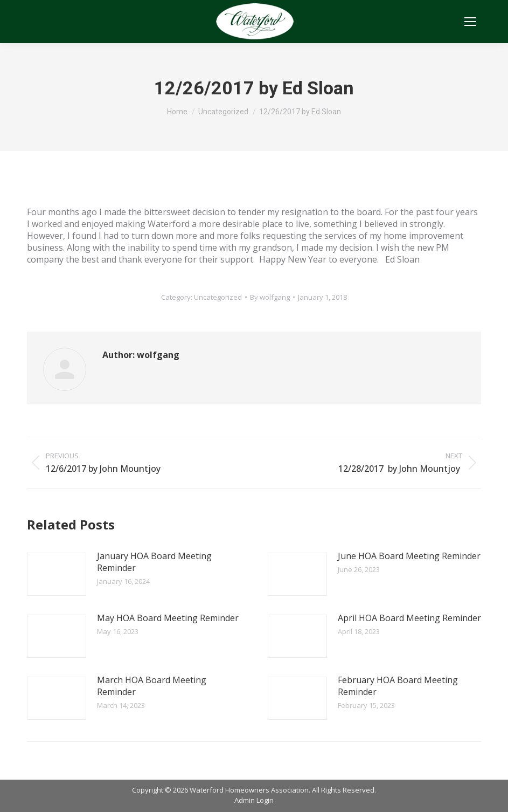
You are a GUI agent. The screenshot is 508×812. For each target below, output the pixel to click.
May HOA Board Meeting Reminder (168, 618)
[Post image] (57, 574)
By (270, 297)
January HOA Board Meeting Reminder (154, 562)
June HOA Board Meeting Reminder (409, 556)
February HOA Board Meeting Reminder (398, 686)
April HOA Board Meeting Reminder (409, 618)
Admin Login (254, 800)
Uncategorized (218, 297)
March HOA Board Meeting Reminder (152, 686)
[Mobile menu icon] (470, 22)
